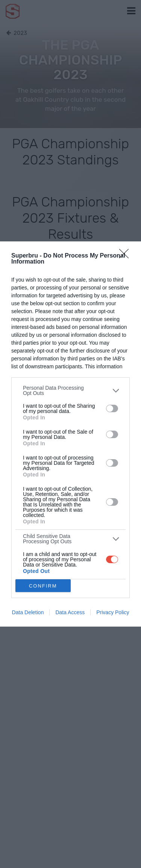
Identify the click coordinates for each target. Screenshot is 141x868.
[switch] (112, 408)
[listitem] (70, 390)
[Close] (126, 256)
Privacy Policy (113, 612)
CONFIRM (43, 586)
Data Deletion (28, 612)
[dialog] (70, 434)
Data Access (70, 612)
